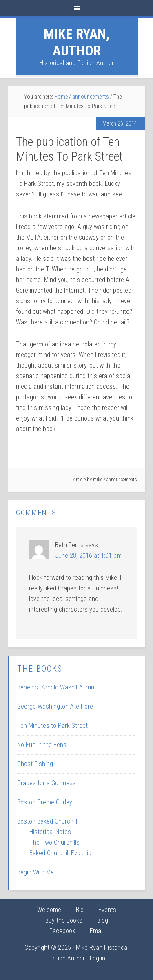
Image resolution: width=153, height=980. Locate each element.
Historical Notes (50, 832)
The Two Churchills (54, 842)
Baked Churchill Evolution (62, 853)
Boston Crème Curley (45, 802)
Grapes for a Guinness (47, 783)
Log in (98, 958)
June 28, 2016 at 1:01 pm (88, 556)
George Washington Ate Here (55, 706)
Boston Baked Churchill (47, 821)
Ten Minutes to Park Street (52, 726)
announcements (122, 480)
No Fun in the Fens (42, 745)
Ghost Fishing (35, 764)
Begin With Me (35, 872)
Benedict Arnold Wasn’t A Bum (57, 687)
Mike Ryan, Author (76, 42)
